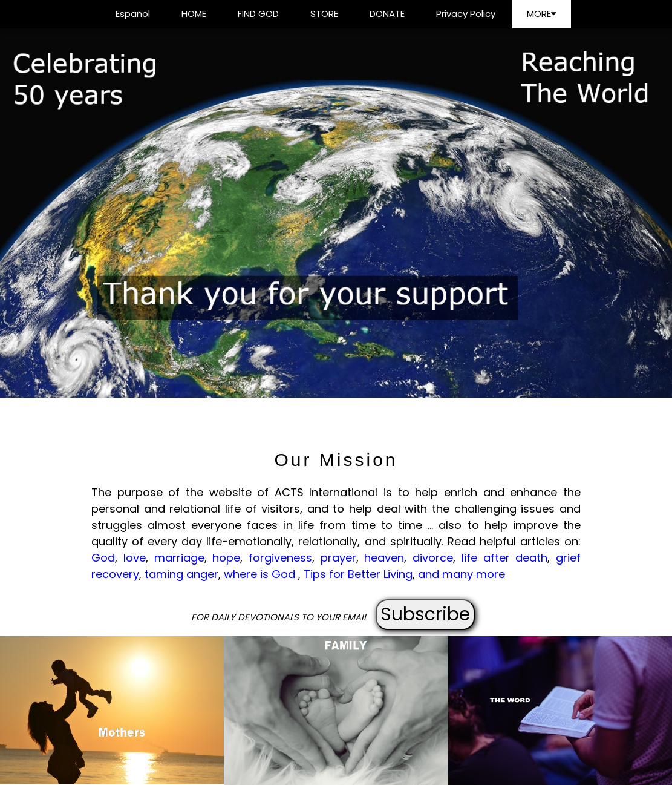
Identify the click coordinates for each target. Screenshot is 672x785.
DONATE (387, 14)
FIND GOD (258, 14)
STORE (324, 14)
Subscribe (425, 614)
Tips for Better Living (358, 574)
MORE (542, 14)
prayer (338, 558)
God (103, 558)
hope (226, 558)
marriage (179, 558)
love (135, 558)
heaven (384, 558)
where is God (261, 574)
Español (133, 14)
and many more (462, 574)
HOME (194, 14)
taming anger (181, 574)
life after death (504, 558)
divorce (433, 558)
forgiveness (280, 558)
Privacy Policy (466, 14)
